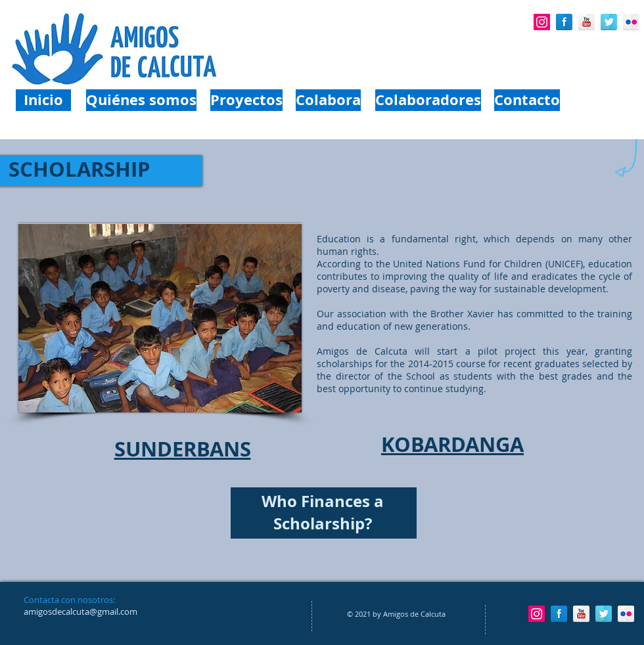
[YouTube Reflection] (586, 22)
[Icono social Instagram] (542, 22)
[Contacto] (527, 100)
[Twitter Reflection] (609, 22)
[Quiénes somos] (141, 100)
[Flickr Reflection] (631, 22)
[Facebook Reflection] (564, 22)
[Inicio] (43, 100)
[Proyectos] (246, 100)
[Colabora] (328, 100)
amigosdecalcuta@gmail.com (80, 612)
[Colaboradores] (428, 100)
